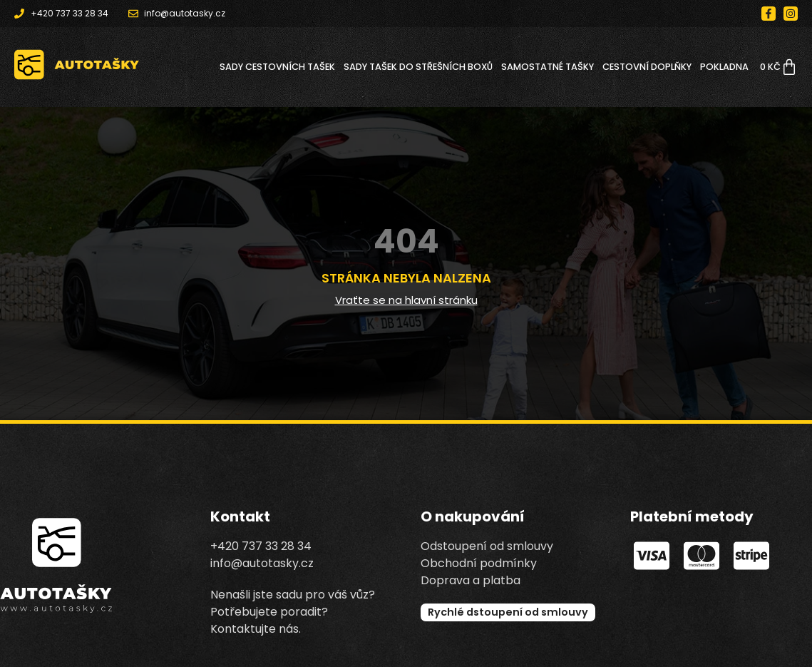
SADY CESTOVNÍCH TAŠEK (277, 67)
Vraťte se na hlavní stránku (406, 300)
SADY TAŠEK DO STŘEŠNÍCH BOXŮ (418, 67)
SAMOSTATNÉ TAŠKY (548, 67)
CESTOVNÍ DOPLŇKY (647, 67)
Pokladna (724, 67)
